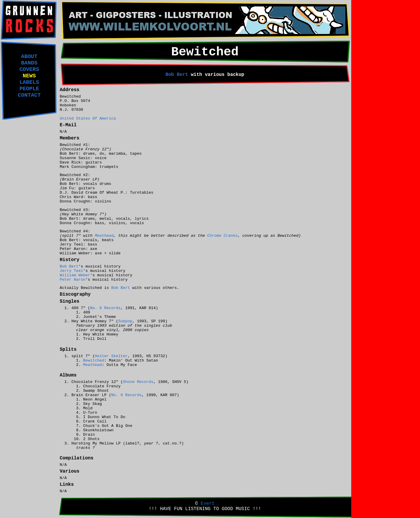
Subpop (125, 321)
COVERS (29, 69)
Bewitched (94, 361)
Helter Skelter (111, 356)
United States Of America (88, 119)
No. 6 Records (105, 308)
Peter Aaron (73, 280)
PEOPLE (29, 89)
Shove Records (138, 382)
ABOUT (29, 57)
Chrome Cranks (222, 236)
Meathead (104, 236)
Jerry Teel (71, 271)
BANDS (29, 63)
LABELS (29, 82)
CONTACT (29, 95)
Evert (208, 504)
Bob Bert (177, 75)
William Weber (75, 275)
